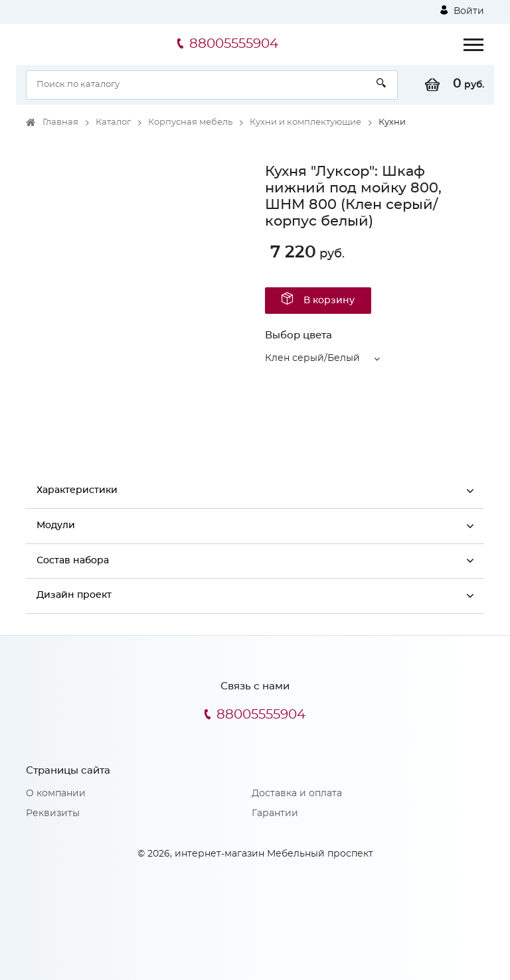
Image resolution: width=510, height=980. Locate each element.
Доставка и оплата (297, 794)
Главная (60, 122)
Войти (462, 11)
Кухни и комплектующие (305, 122)
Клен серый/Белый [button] (312, 358)
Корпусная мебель (190, 122)
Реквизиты (53, 813)
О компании (56, 794)
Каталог (113, 122)
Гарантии (275, 813)
